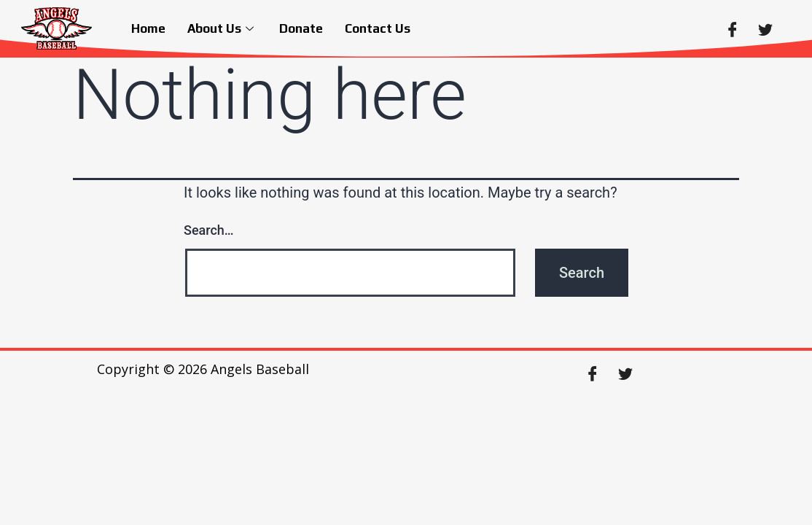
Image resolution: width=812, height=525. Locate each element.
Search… (209, 230)
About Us (222, 28)
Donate (301, 28)
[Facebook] (733, 28)
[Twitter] (765, 28)
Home (148, 28)
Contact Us (378, 28)
